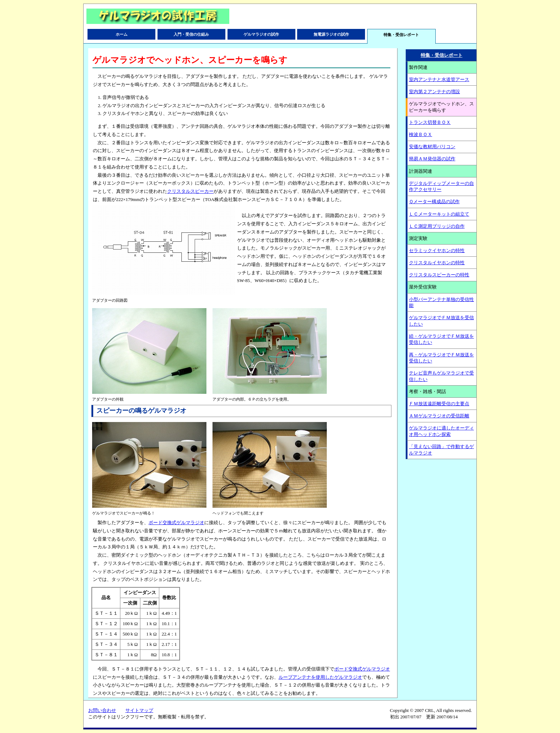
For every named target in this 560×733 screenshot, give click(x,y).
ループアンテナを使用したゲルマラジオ (320, 677)
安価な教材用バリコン (432, 147)
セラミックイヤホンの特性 (437, 250)
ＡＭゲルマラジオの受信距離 (439, 416)
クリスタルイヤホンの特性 (437, 263)
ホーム (122, 34)
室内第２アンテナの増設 (434, 92)
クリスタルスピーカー (190, 191)
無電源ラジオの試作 (331, 34)
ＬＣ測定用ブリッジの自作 (437, 226)
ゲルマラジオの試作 (261, 34)
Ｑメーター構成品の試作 (434, 202)
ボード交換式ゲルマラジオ (176, 523)
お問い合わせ (102, 710)
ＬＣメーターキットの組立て (439, 214)
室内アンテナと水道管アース (439, 79)
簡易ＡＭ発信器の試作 (432, 159)
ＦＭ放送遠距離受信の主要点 (439, 404)
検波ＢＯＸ (421, 134)
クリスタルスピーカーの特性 (439, 275)
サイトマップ (139, 710)
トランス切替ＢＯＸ (430, 122)
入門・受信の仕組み (191, 34)
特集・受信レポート (442, 55)
